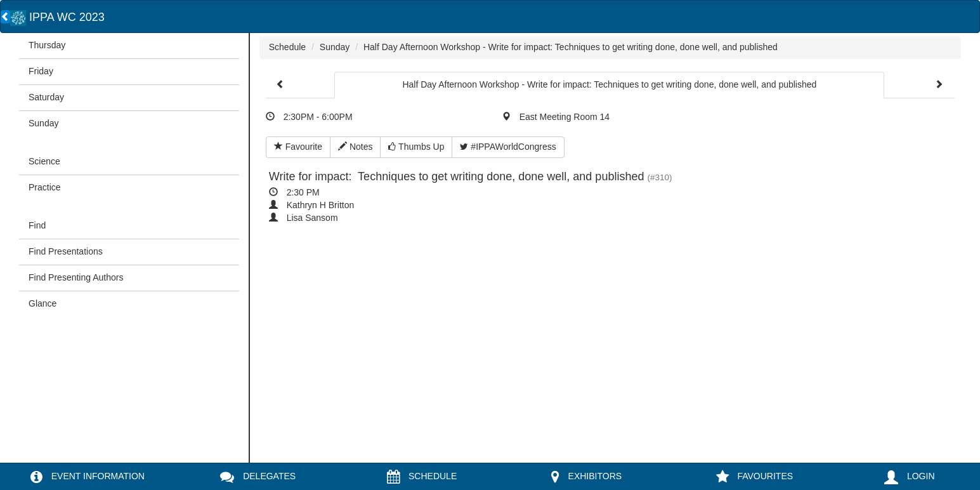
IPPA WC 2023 (57, 17)
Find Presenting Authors (76, 277)
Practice (45, 187)
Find (37, 225)
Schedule (287, 47)
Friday (41, 71)
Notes (355, 147)
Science (44, 161)
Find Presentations (66, 251)
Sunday (43, 123)
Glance (42, 303)
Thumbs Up (416, 147)
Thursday (47, 45)
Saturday (46, 97)
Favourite (298, 147)
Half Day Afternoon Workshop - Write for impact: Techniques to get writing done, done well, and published (571, 47)
